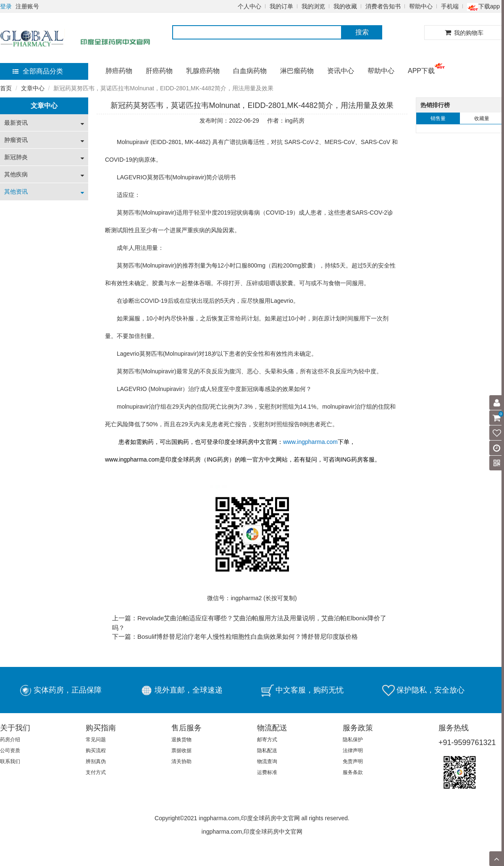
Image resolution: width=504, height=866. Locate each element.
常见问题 (96, 740)
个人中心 (249, 6)
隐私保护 (353, 740)
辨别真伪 (96, 761)
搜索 (362, 32)
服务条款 (353, 772)
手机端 (450, 6)
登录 (6, 6)
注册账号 (27, 6)
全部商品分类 (38, 71)
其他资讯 (16, 192)
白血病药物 (250, 71)
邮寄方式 (267, 740)
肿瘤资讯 (16, 140)
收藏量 (482, 118)
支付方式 (96, 772)
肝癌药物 (159, 71)
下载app (483, 6)
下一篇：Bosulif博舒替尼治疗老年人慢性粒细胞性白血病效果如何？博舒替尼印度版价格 (235, 636)
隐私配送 (267, 751)
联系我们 (10, 761)
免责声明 (353, 761)
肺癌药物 (119, 71)
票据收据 (181, 751)
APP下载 (421, 71)
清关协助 (181, 761)
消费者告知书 (383, 6)
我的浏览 (313, 6)
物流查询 (267, 761)
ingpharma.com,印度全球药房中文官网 (252, 832)
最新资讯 (16, 123)
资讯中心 (341, 71)
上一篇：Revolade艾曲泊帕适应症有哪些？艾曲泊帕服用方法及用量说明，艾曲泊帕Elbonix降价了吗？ (249, 623)
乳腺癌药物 (203, 71)
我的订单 (281, 6)
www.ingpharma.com (310, 442)
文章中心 (33, 88)
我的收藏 (345, 6)
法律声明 (353, 751)
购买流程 (96, 751)
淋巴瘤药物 (297, 71)
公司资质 (10, 751)
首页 (6, 88)
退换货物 (181, 740)
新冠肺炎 (16, 157)
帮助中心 (421, 6)
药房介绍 (10, 740)
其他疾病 (16, 174)
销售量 (438, 118)
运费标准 (267, 772)
